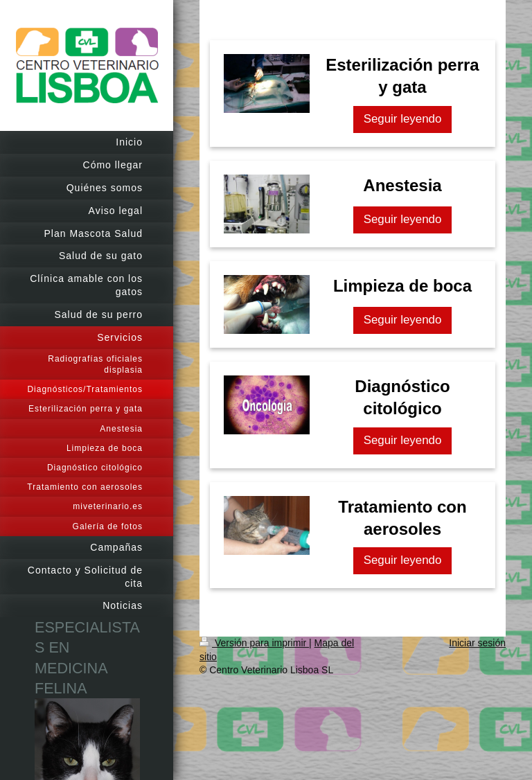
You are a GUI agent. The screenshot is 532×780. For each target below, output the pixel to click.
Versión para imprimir (254, 643)
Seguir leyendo (403, 119)
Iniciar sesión (477, 643)
